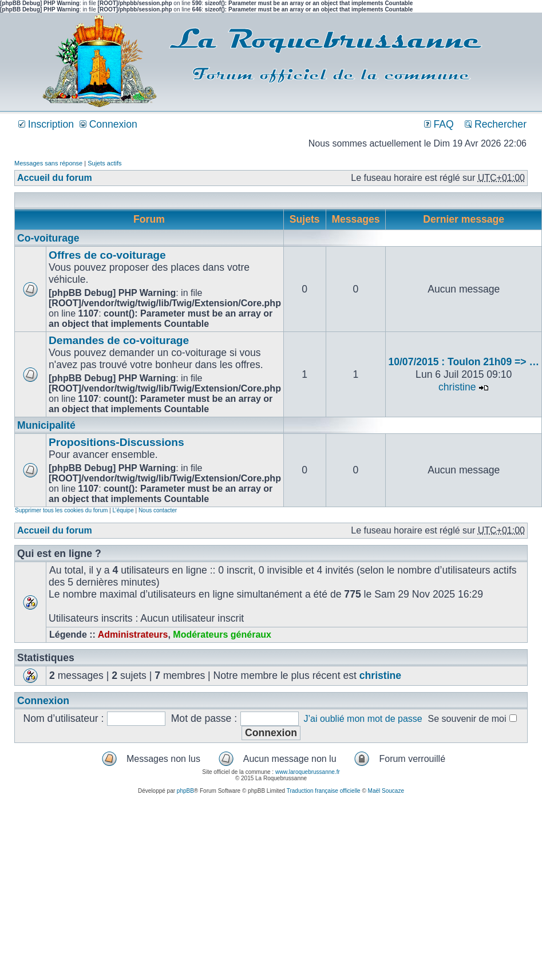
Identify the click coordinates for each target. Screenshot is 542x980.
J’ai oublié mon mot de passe (363, 719)
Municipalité (46, 425)
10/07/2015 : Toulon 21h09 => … (464, 362)
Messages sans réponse (48, 163)
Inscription (46, 124)
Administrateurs (133, 635)
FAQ (439, 124)
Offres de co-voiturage (107, 255)
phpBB (185, 791)
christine (457, 387)
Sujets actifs (104, 163)
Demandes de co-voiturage (119, 340)
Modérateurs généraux (222, 635)
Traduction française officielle (324, 791)
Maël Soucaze (386, 791)
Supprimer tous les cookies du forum (61, 510)
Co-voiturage (48, 238)
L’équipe (123, 510)
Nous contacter (158, 510)
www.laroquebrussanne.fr (308, 772)
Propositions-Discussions (116, 442)
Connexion (108, 124)
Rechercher (496, 124)
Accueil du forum (55, 178)
